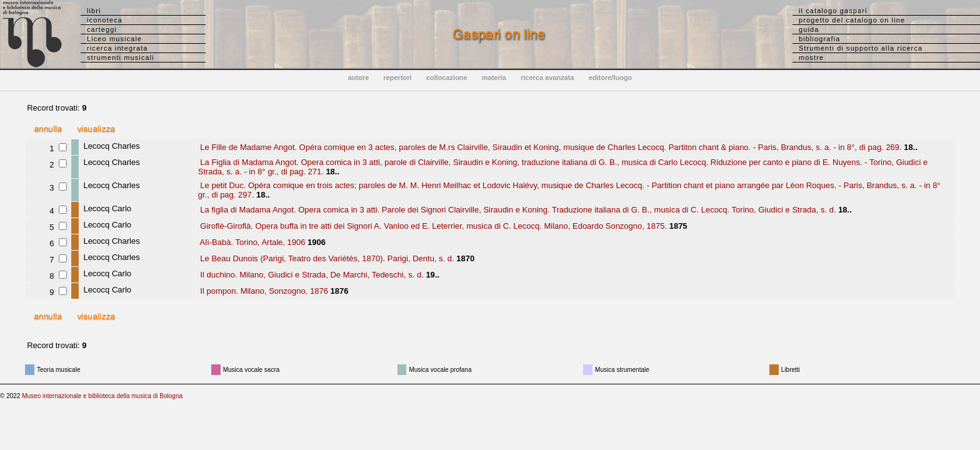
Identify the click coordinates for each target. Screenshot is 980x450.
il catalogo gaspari (833, 11)
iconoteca (105, 20)
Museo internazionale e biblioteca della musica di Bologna (102, 396)
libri (94, 11)
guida (809, 29)
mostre (811, 57)
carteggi (102, 29)
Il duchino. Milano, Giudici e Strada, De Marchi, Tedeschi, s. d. (311, 275)
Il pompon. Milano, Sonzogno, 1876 (263, 291)
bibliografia (819, 39)
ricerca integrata (117, 48)
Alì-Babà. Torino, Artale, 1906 (252, 242)
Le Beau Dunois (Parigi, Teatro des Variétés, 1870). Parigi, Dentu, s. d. (326, 258)
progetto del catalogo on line (852, 20)
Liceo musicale (114, 39)
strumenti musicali (121, 57)
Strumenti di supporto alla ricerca (861, 48)
